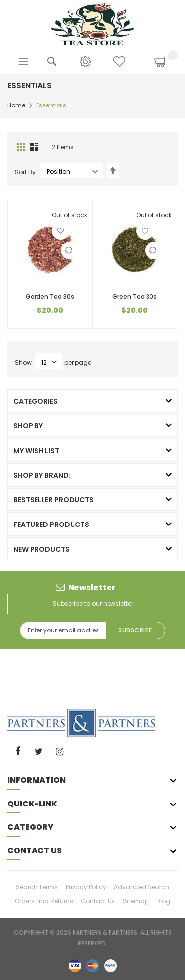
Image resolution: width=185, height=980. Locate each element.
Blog (163, 901)
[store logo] (92, 24)
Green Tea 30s (135, 297)
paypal (111, 965)
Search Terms (37, 887)
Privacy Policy (86, 887)
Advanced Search (142, 887)
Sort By (25, 171)
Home (16, 105)
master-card (93, 965)
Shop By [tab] (28, 426)
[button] (61, 231)
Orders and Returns (44, 901)
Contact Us (98, 901)
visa (75, 965)
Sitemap (136, 901)
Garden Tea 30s (50, 297)
